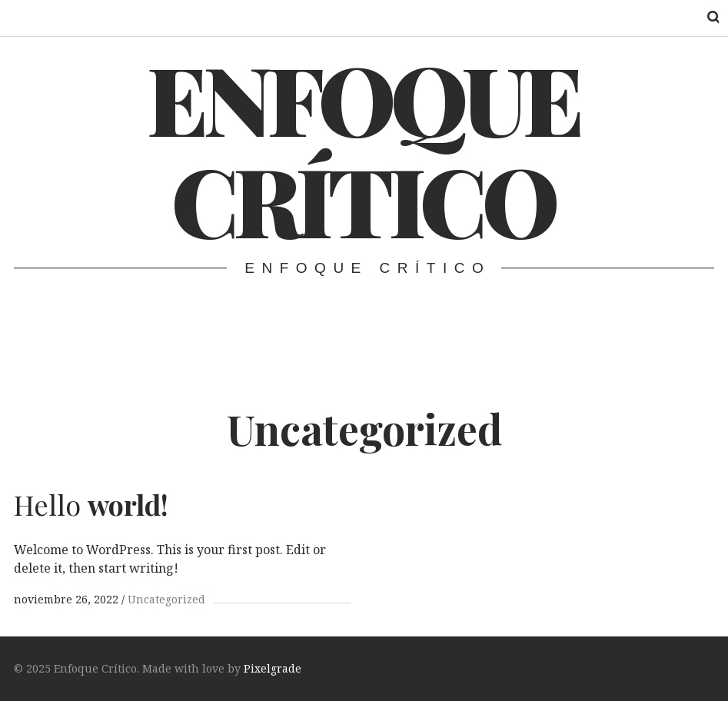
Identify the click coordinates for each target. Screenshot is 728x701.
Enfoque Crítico (363, 148)
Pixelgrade (273, 668)
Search (703, 17)
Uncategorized (166, 599)
